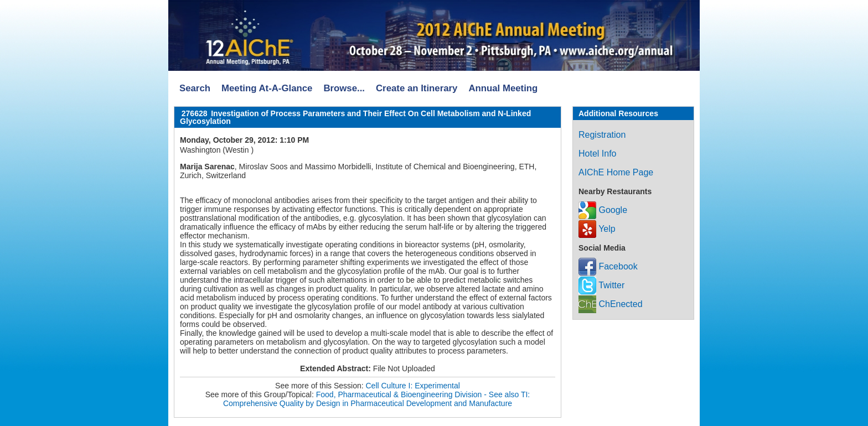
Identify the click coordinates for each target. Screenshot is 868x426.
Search (195, 88)
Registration (602, 135)
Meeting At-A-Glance (267, 88)
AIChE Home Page (616, 172)
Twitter (601, 285)
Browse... (344, 88)
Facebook (608, 266)
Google (603, 210)
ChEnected (611, 304)
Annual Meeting (503, 88)
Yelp (597, 229)
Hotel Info (597, 154)
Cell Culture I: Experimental (413, 386)
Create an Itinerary (417, 88)
